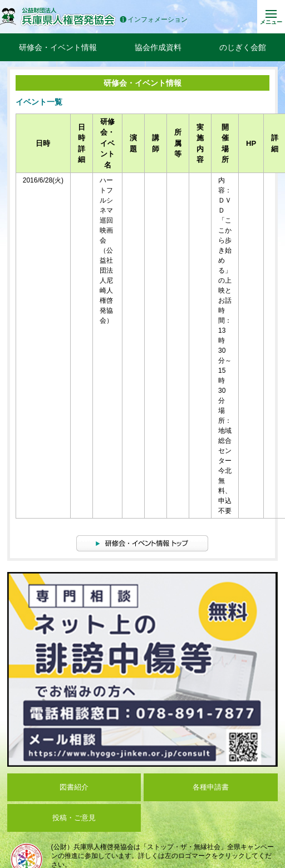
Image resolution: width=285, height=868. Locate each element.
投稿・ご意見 (74, 818)
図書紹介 (74, 787)
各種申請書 (211, 787)
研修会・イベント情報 (58, 47)
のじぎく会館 (243, 47)
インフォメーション (154, 20)
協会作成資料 (158, 47)
